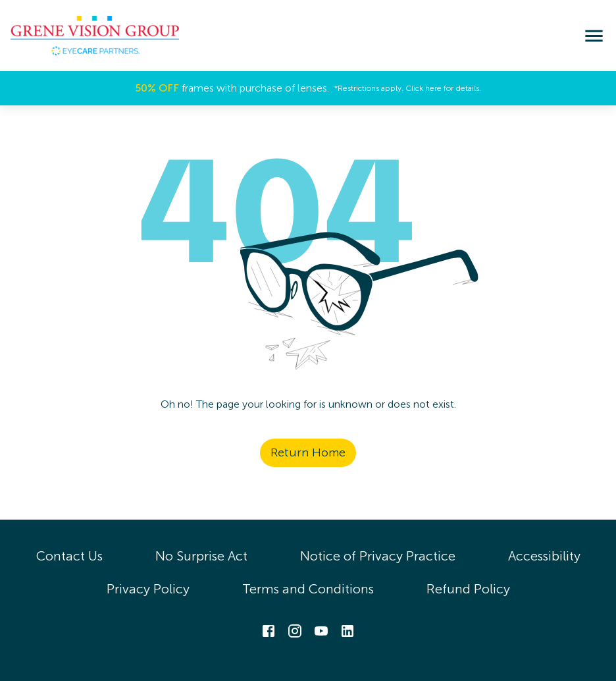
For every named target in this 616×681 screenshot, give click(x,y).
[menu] (594, 36)
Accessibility (544, 556)
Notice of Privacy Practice (378, 556)
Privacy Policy (148, 589)
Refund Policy (468, 589)
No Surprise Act (201, 556)
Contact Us (69, 556)
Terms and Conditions (308, 589)
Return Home (308, 452)
